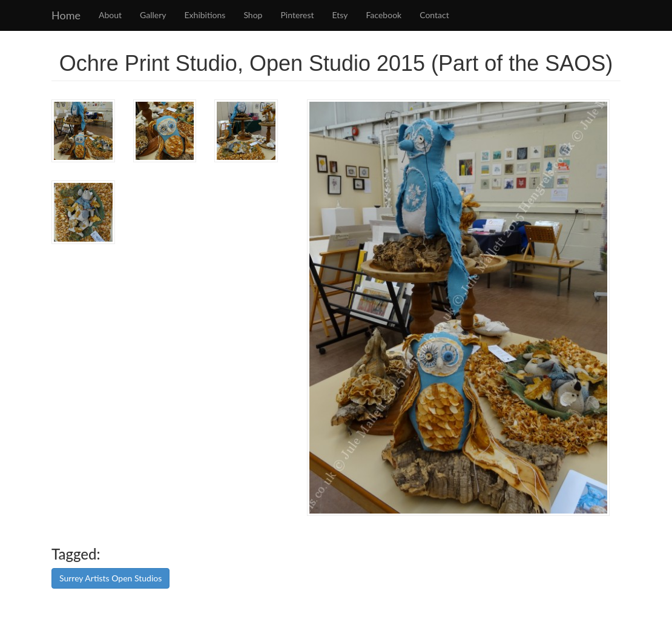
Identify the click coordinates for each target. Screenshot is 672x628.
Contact (434, 15)
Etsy (340, 15)
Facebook (384, 15)
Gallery (153, 15)
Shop (253, 15)
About (110, 15)
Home (66, 15)
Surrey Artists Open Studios (110, 578)
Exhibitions (205, 15)
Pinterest (297, 15)
